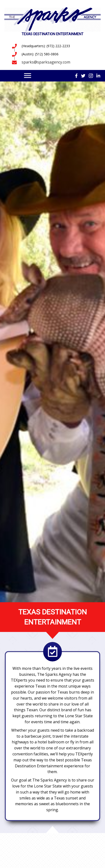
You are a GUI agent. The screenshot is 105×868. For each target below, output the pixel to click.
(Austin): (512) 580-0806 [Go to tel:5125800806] (40, 54)
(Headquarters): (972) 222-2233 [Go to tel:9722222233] (46, 46)
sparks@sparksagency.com (46, 62)
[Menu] (28, 76)
